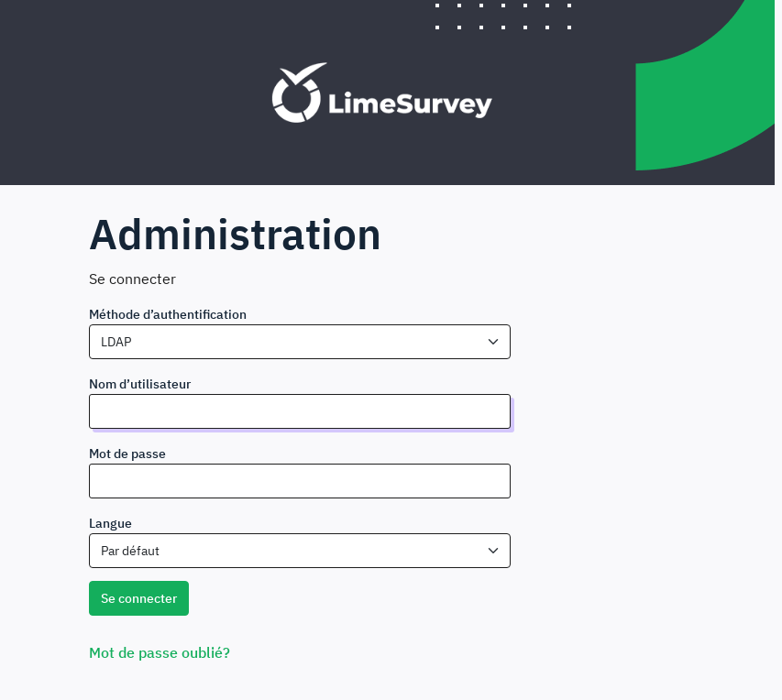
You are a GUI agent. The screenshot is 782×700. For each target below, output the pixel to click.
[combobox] (300, 342)
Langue (110, 523)
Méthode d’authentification (168, 314)
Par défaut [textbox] (130, 551)
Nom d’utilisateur (140, 384)
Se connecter (139, 598)
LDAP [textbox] (116, 342)
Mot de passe (127, 454)
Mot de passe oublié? (160, 652)
